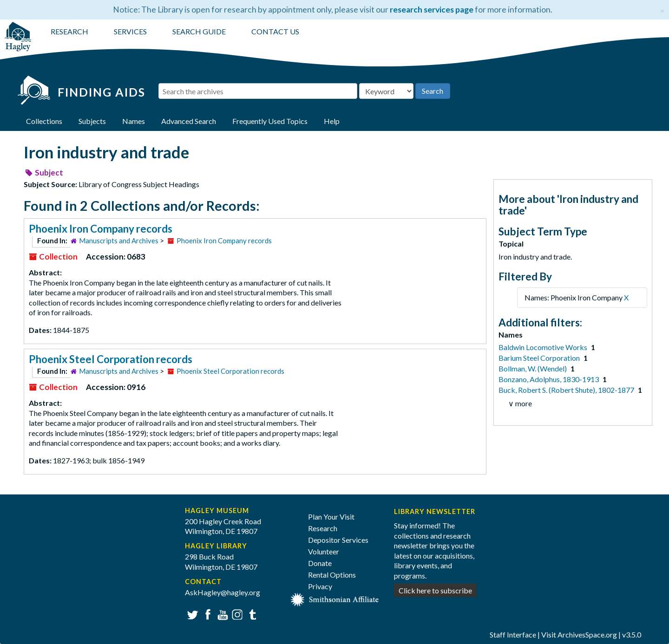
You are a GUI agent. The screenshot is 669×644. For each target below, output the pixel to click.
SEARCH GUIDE (199, 31)
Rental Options (332, 575)
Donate (320, 563)
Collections (44, 121)
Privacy (320, 586)
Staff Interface (513, 634)
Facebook (207, 614)
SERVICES (130, 31)
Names (134, 121)
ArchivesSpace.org (587, 634)
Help (332, 121)
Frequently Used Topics (270, 121)
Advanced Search (189, 121)
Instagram (236, 614)
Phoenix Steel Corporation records (111, 359)
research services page (432, 10)
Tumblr (251, 614)
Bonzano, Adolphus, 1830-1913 (549, 379)
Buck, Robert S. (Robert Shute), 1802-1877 (567, 390)
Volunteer (324, 551)
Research (323, 528)
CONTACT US (275, 31)
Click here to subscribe (435, 590)
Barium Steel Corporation (540, 358)
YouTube (221, 614)
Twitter (192, 614)
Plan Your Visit (331, 517)
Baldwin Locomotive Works (544, 347)
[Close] (662, 10)
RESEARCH (69, 31)
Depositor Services (338, 540)
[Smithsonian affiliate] (335, 599)
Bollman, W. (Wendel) (533, 368)
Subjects (92, 121)
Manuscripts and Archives (119, 241)
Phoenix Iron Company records (101, 229)
